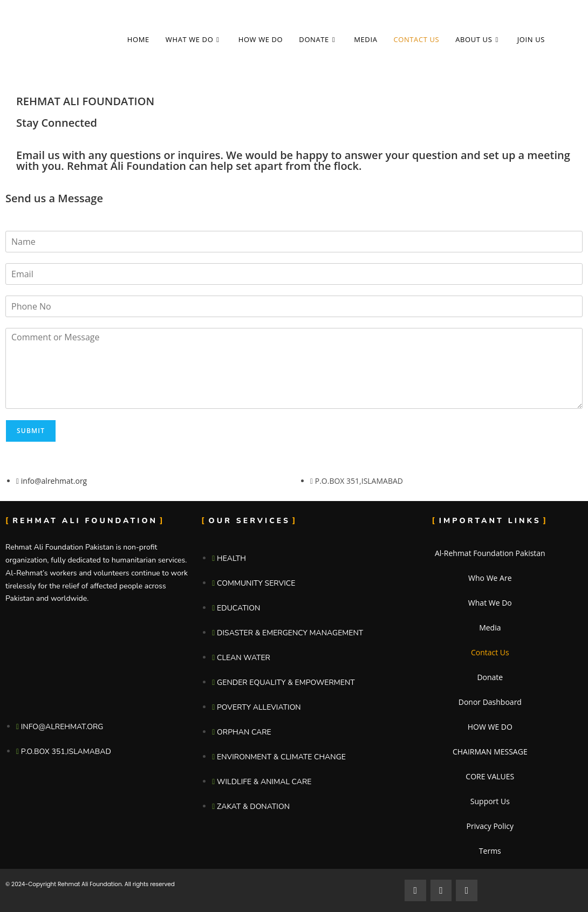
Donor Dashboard (490, 702)
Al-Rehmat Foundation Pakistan (490, 553)
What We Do (490, 603)
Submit (31, 431)
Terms (490, 851)
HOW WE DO (490, 727)
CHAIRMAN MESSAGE (490, 752)
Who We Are (490, 578)
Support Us (490, 801)
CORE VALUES (490, 776)
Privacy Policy (490, 826)
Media (490, 628)
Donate (490, 677)
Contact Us (490, 652)
